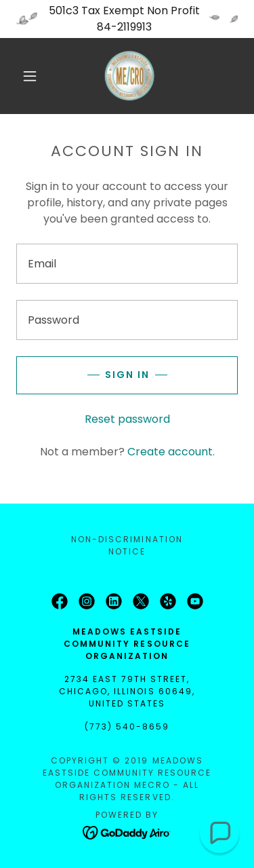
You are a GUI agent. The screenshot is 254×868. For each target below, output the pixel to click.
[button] (30, 76)
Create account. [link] (171, 452)
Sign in (127, 375)
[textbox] (127, 264)
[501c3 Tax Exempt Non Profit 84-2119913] (127, 19)
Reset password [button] (127, 419)
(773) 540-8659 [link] (127, 727)
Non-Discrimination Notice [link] (127, 545)
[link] (129, 76)
